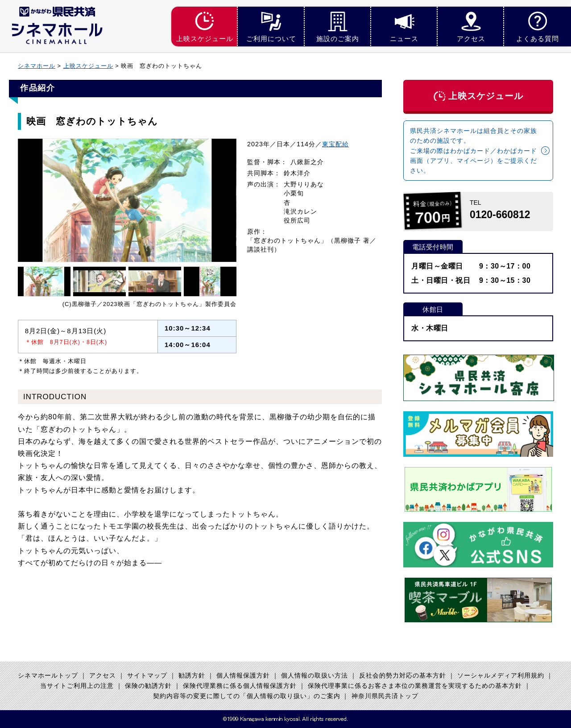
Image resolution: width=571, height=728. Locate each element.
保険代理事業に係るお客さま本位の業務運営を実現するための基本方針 (415, 686)
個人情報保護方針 (243, 676)
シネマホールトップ (48, 676)
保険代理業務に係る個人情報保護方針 (240, 686)
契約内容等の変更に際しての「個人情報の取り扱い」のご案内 (247, 696)
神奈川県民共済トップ (385, 696)
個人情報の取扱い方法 (314, 676)
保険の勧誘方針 (148, 686)
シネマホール (37, 66)
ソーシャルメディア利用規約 (501, 676)
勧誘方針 (192, 676)
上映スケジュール (88, 66)
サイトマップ (147, 676)
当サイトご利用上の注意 (77, 686)
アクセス (103, 676)
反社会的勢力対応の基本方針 (403, 676)
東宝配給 (335, 144)
